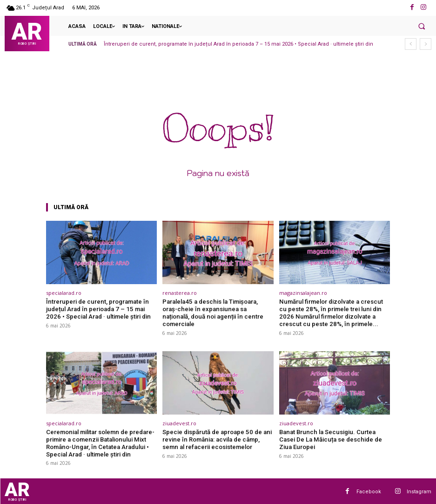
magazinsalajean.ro (303, 293)
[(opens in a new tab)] (102, 252)
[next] (426, 44)
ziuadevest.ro (179, 423)
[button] (422, 26)
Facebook (369, 491)
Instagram (419, 491)
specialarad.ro (64, 293)
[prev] (411, 44)
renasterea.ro (180, 293)
